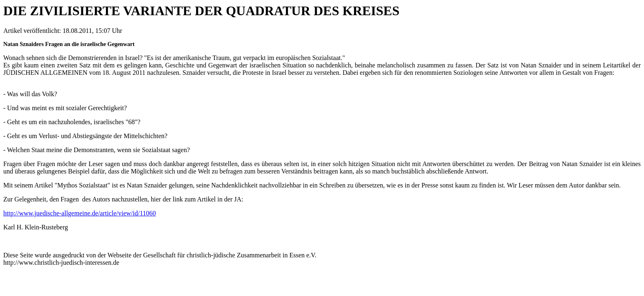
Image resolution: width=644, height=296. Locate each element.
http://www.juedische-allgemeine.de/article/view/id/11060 (80, 213)
